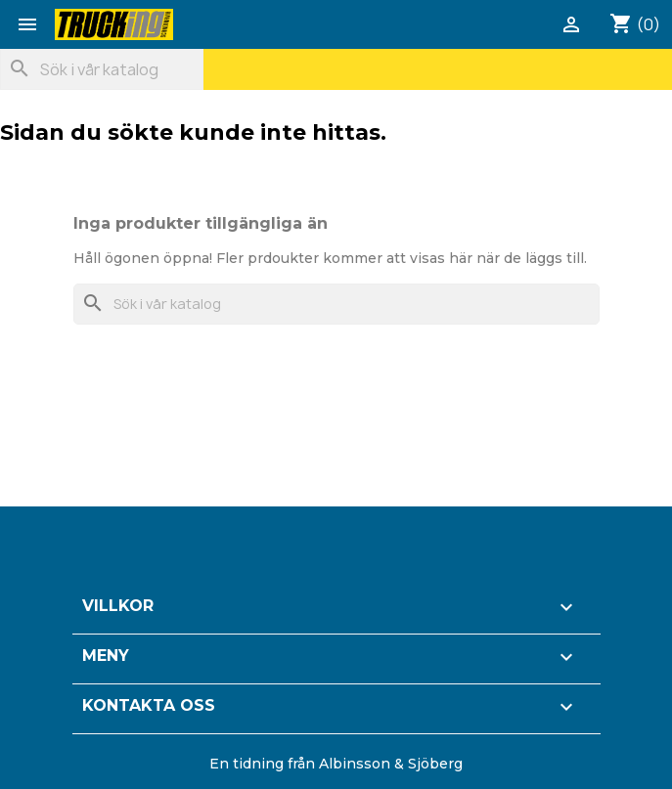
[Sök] (102, 69)
